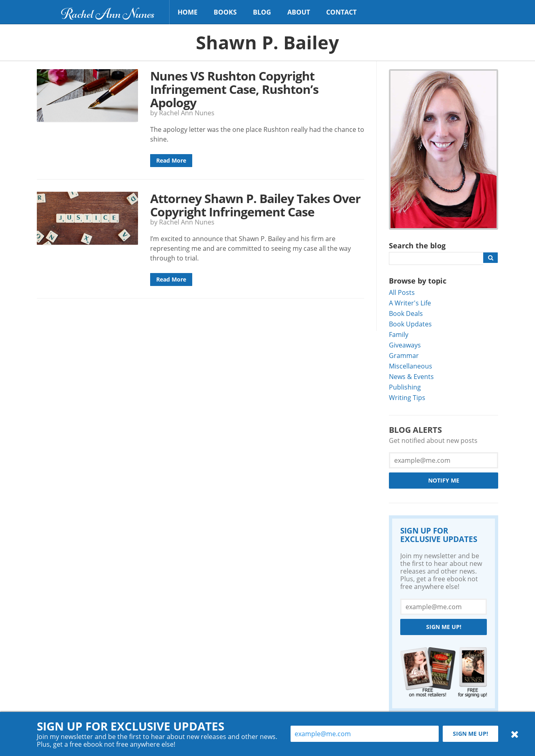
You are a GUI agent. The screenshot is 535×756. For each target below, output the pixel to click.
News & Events (411, 376)
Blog (262, 12)
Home (188, 12)
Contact (341, 12)
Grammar (404, 355)
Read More (171, 160)
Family (399, 334)
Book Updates (410, 324)
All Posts (402, 292)
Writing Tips (407, 397)
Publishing (405, 387)
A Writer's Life (410, 303)
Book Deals (406, 313)
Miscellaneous (411, 366)
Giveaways (405, 345)
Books (225, 12)
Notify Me (444, 480)
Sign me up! (444, 627)
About (299, 12)
